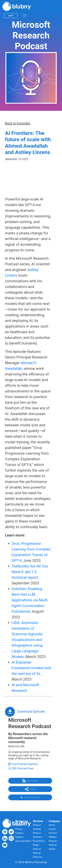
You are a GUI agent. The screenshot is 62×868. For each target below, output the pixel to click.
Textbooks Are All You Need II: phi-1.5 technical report (30, 572)
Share (30, 789)
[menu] (25, 16)
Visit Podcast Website (23, 764)
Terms (18, 825)
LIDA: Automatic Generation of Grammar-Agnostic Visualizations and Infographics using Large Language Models (27, 640)
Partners (53, 833)
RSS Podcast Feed (21, 768)
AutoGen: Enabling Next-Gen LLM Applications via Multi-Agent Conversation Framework (30, 600)
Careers (52, 829)
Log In (11, 16)
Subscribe (30, 781)
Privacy (19, 829)
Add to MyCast (30, 797)
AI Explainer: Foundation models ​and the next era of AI (31, 668)
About (52, 825)
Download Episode (31, 711)
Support (19, 837)
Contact (19, 833)
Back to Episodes (18, 123)
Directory (38, 857)
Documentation (23, 841)
